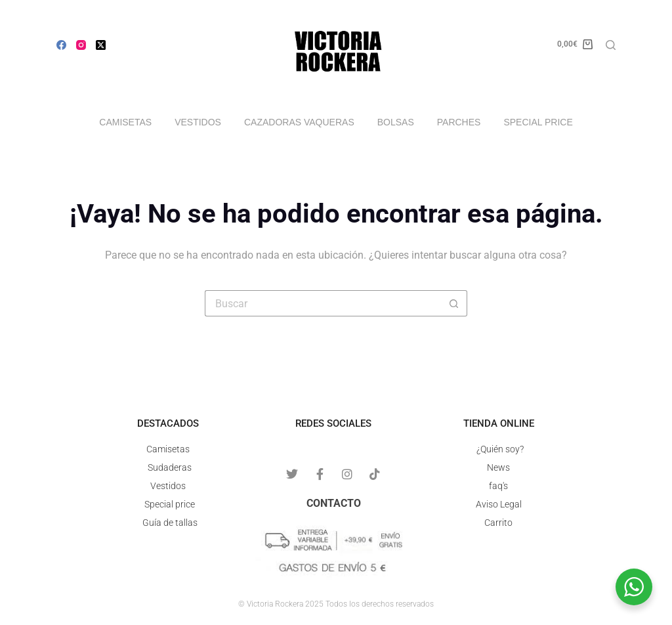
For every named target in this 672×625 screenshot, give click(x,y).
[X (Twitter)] (101, 45)
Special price (538, 122)
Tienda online (499, 423)
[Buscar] (611, 45)
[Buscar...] (323, 303)
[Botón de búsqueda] (454, 303)
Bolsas (396, 122)
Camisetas (125, 122)
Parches (459, 122)
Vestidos (198, 122)
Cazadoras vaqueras (299, 122)
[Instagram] (81, 45)
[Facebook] (61, 45)
